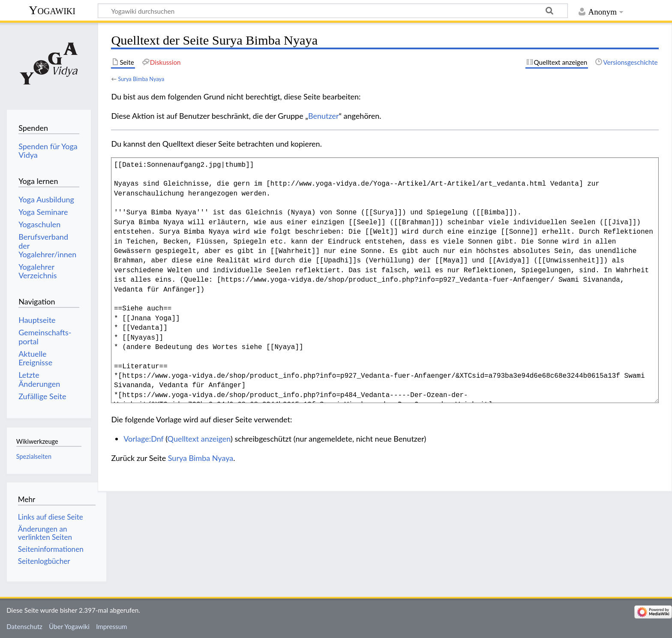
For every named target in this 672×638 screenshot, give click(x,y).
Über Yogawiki (69, 626)
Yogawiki (52, 10)
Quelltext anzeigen (199, 439)
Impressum (112, 626)
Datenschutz (24, 626)
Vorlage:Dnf (143, 439)
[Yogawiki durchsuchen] (333, 11)
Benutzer (324, 116)
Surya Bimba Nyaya (141, 79)
